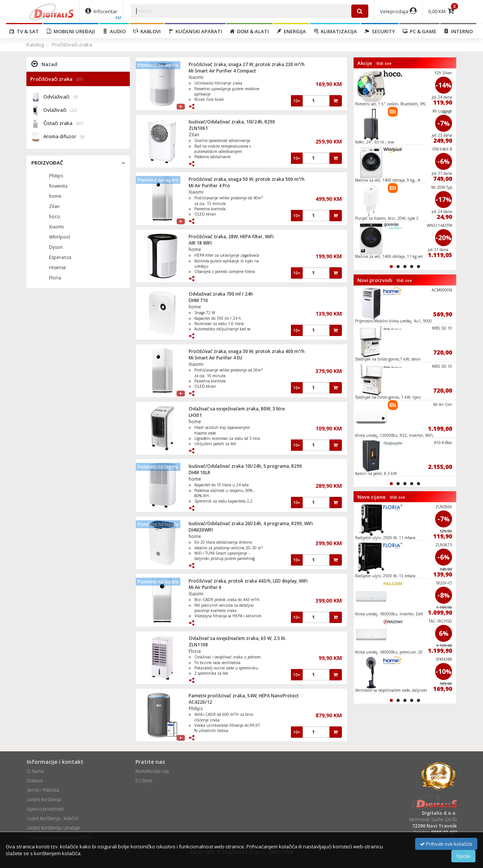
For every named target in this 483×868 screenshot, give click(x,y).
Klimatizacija (335, 31)
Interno (458, 31)
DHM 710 (198, 300)
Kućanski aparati (195, 31)
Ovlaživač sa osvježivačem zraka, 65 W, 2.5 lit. (238, 638)
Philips (196, 708)
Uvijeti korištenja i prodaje (53, 828)
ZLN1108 (198, 645)
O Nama (35, 771)
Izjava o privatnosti (45, 809)
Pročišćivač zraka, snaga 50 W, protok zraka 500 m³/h (247, 179)
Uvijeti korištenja (44, 799)
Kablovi (147, 31)
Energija (291, 31)
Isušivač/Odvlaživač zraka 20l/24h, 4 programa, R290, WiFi (251, 523)
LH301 (195, 415)
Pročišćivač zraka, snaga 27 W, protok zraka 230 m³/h (247, 64)
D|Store (144, 781)
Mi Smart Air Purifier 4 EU (215, 358)
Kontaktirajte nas (152, 771)
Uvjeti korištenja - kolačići (53, 818)
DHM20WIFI (201, 530)
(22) (74, 110)
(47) (80, 123)
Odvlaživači (61, 97)
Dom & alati (249, 31)
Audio (114, 31)
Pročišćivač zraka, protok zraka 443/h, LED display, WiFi (248, 581)
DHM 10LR (199, 473)
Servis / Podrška (43, 790)
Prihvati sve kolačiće (446, 844)
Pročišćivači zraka (72, 45)
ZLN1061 (198, 128)
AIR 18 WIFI (200, 243)
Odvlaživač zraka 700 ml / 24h (221, 294)
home (195, 249)
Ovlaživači (60, 110)
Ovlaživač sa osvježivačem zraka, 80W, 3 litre (237, 409)
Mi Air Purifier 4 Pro (209, 186)
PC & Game (419, 31)
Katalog (35, 45)
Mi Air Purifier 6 (205, 587)
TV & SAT (24, 31)
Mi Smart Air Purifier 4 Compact (222, 71)
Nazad (44, 64)
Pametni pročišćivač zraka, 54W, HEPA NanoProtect (244, 696)
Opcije (463, 856)
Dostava (35, 781)
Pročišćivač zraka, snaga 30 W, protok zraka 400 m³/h (247, 351)
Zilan (194, 135)
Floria (195, 651)
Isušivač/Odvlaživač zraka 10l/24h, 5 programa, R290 (245, 466)
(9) (75, 97)
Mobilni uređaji (71, 31)
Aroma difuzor (64, 137)
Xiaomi (196, 77)
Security (380, 31)
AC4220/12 (200, 702)
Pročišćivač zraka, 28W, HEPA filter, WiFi (231, 237)
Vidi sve (384, 63)
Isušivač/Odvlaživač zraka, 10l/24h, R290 (232, 122)
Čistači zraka (63, 124)
